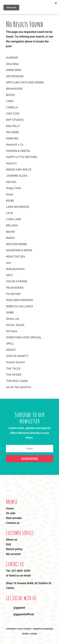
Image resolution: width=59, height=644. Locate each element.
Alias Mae (12, 64)
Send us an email (20, 575)
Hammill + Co (15, 145)
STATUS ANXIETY (17, 356)
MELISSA (12, 225)
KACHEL (11, 182)
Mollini (10, 238)
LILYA (10, 213)
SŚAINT (11, 350)
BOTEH (10, 95)
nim (8, 263)
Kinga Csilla (14, 188)
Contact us (13, 523)
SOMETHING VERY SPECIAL (24, 337)
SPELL (10, 344)
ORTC (10, 275)
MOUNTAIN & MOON (19, 250)
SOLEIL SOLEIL (15, 325)
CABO (10, 101)
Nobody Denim (15, 269)
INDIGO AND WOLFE (19, 170)
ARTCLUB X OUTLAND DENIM (25, 82)
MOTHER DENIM (16, 244)
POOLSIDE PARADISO (20, 300)
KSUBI (10, 201)
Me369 (10, 232)
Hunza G (11, 163)
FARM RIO (12, 138)
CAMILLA (12, 107)
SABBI (10, 312)
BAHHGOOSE (14, 89)
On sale (11, 513)
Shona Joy (13, 319)
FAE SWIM (12, 132)
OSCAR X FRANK (17, 281)
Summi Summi (15, 362)
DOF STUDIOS (15, 120)
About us (12, 539)
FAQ (8, 544)
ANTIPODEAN (15, 76)
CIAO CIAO (13, 113)
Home (10, 508)
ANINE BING (14, 70)
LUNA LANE (14, 219)
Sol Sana (12, 331)
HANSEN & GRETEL (18, 151)
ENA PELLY (13, 126)
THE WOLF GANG (17, 381)
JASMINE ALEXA (17, 176)
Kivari (10, 194)
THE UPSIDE (14, 375)
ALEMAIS (12, 58)
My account (13, 554)
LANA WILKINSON (18, 207)
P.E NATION (13, 294)
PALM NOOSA (15, 288)
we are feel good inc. (19, 387)
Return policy (14, 549)
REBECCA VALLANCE (20, 306)
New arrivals (14, 518)
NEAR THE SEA (15, 257)
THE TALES (13, 368)
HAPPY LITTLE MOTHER (21, 157)
